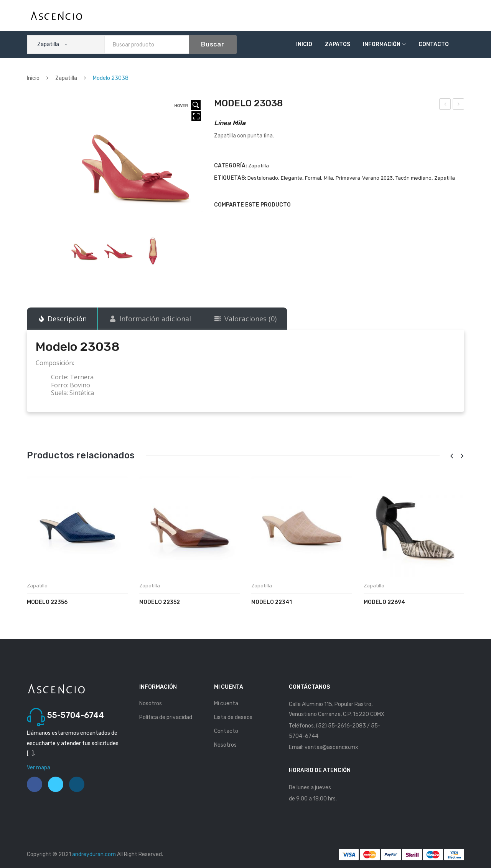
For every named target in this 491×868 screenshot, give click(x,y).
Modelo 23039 (459, 105)
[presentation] (451, 456)
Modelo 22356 (47, 602)
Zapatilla (66, 78)
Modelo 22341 (272, 602)
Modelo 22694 (384, 602)
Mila (328, 178)
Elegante (292, 178)
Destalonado (263, 178)
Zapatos (338, 44)
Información (382, 44)
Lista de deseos (233, 717)
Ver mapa (39, 768)
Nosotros (151, 703)
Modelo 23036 (446, 105)
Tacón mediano (414, 178)
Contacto (434, 44)
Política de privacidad (166, 717)
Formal (313, 178)
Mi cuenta (226, 703)
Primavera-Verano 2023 (364, 178)
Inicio (304, 44)
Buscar (213, 44)
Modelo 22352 (160, 602)
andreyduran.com (94, 854)
